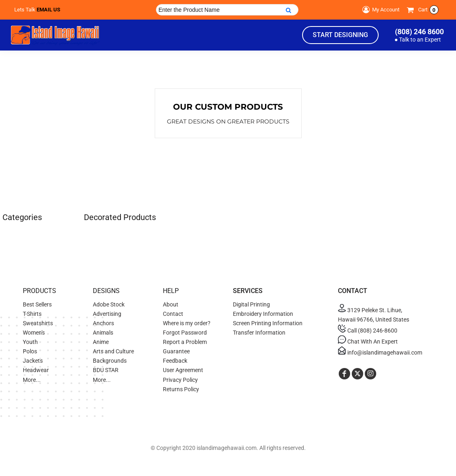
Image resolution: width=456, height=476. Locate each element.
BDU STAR (106, 370)
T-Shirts (32, 314)
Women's (34, 333)
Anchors (103, 323)
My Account (380, 10)
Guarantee (176, 351)
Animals (103, 333)
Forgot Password (185, 333)
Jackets (33, 361)
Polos (30, 351)
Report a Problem (185, 342)
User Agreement (183, 370)
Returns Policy (181, 389)
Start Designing (340, 35)
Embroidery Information (263, 314)
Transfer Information (259, 333)
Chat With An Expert (368, 342)
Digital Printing (251, 304)
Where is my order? (187, 323)
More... (32, 380)
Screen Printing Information (268, 323)
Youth (30, 342)
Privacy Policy (180, 380)
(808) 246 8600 (419, 32)
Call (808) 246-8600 (368, 331)
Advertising (107, 314)
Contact (173, 314)
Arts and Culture (113, 351)
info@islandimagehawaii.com (380, 353)
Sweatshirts (38, 323)
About (171, 304)
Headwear (36, 370)
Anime (101, 342)
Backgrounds (110, 361)
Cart (428, 10)
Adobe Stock (109, 304)
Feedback (175, 361)
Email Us (48, 10)
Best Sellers (37, 304)
